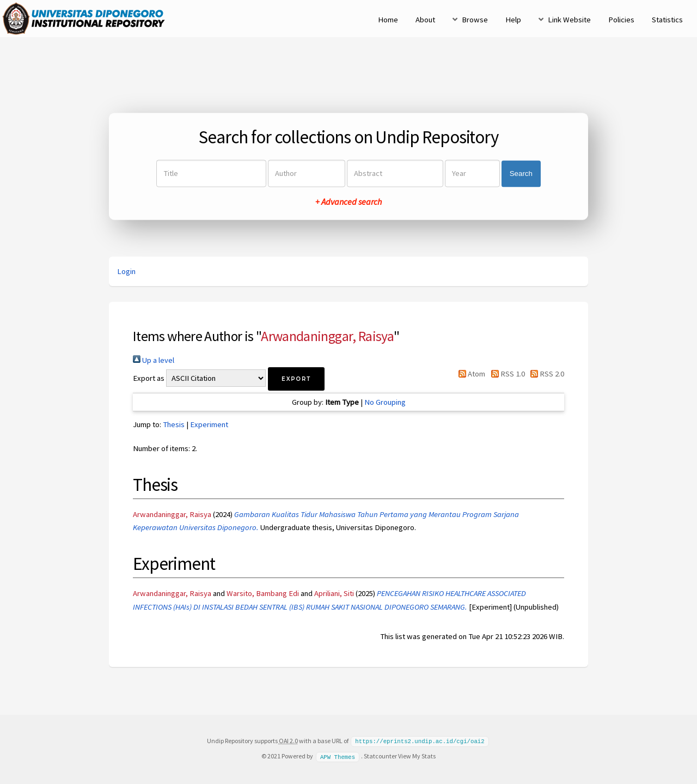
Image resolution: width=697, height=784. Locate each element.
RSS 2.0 (545, 374)
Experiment (209, 424)
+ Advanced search (348, 202)
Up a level (154, 360)
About (425, 20)
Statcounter (380, 755)
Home (388, 20)
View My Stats (417, 755)
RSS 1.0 (506, 374)
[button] (296, 379)
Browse (475, 20)
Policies (621, 20)
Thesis (174, 424)
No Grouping (385, 402)
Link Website (569, 20)
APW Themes (338, 756)
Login (126, 271)
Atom (470, 374)
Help (513, 20)
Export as (149, 378)
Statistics (667, 20)
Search (521, 174)
